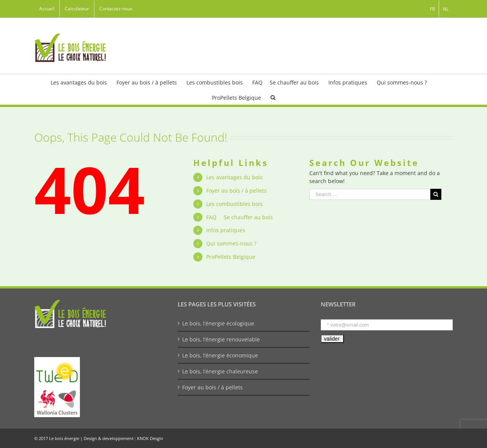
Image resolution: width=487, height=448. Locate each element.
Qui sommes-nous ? (231, 243)
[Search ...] (370, 194)
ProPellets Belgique (231, 257)
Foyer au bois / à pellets (236, 191)
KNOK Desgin (150, 438)
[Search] (273, 97)
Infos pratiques (226, 230)
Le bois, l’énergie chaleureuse (220, 371)
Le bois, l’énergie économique (220, 355)
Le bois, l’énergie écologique (218, 323)
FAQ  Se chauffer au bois (240, 217)
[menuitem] (47, 9)
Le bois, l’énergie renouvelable (221, 339)
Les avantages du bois (234, 177)
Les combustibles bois (234, 204)
